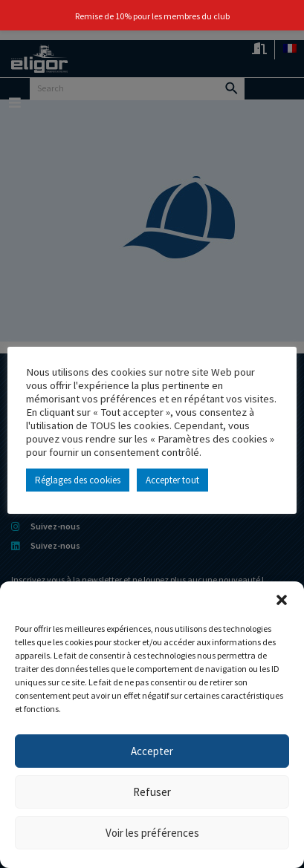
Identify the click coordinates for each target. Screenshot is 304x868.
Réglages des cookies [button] (78, 480)
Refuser (152, 792)
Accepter (152, 751)
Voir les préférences (152, 833)
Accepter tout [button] (172, 480)
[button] (282, 600)
